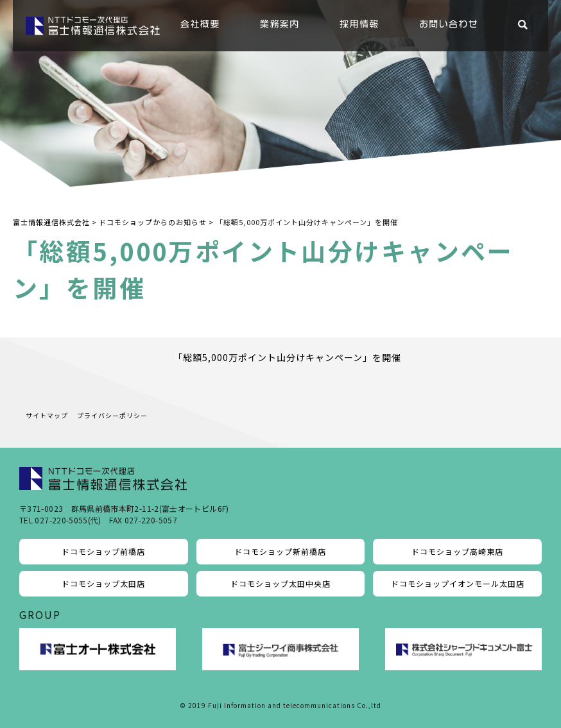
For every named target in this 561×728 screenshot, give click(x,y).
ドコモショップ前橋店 (103, 551)
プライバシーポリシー (112, 415)
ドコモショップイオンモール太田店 (458, 583)
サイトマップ (47, 415)
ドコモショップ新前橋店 (280, 551)
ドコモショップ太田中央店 (280, 583)
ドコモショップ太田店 (103, 583)
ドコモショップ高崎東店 (457, 551)
